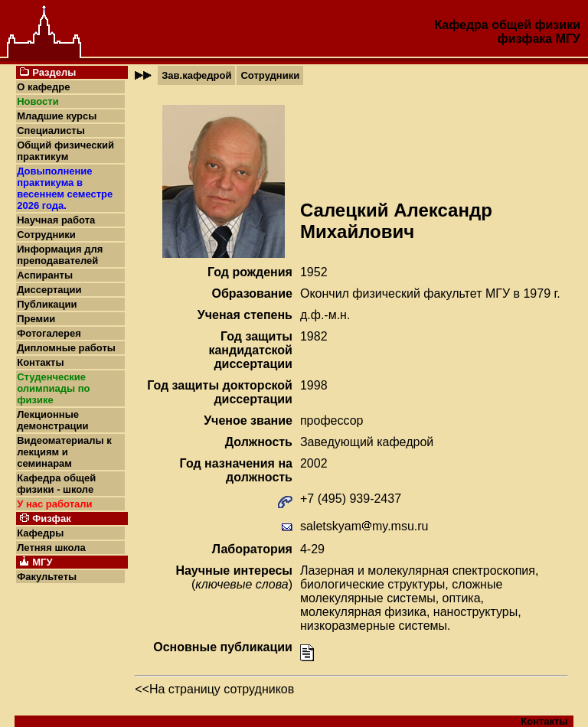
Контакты (40, 362)
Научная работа (56, 220)
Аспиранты (45, 275)
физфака (525, 39)
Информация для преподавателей (60, 255)
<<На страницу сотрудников (214, 689)
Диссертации (49, 290)
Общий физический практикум (65, 151)
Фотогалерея (49, 333)
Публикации (47, 304)
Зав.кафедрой (196, 75)
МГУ (568, 39)
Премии (36, 319)
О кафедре (43, 87)
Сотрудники (46, 235)
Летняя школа (51, 548)
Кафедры (40, 533)
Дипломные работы (66, 348)
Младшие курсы (57, 116)
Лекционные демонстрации (52, 420)
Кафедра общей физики (507, 25)
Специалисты (51, 130)
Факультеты (47, 577)
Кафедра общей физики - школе (56, 484)
